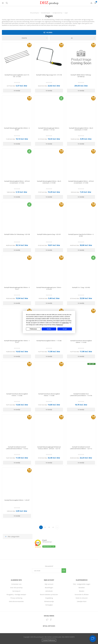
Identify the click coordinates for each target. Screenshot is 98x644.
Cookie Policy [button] (65, 323)
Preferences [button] (60, 325)
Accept (65, 329)
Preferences (33, 329)
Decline (49, 329)
